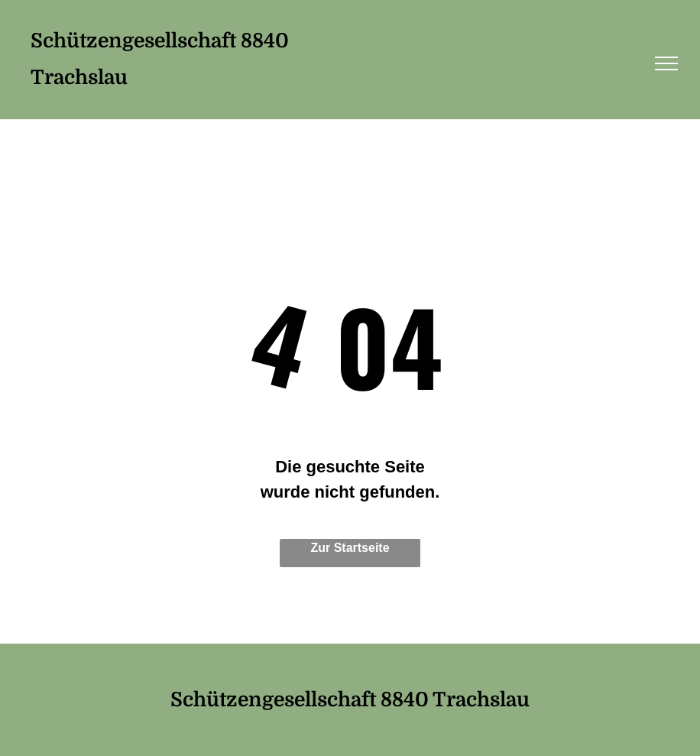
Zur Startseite (350, 548)
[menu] (666, 63)
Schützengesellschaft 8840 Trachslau (350, 700)
